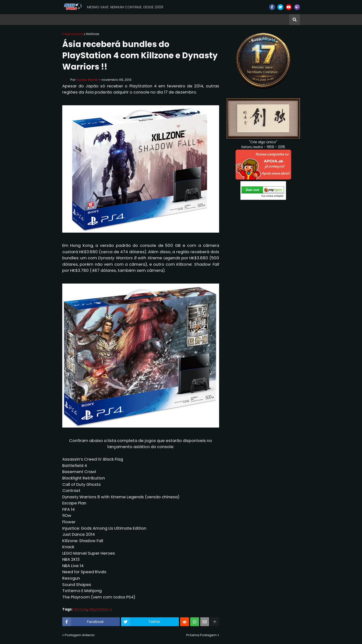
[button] (295, 20)
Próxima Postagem (201, 635)
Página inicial (73, 34)
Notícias (93, 34)
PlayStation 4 (101, 609)
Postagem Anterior (80, 635)
